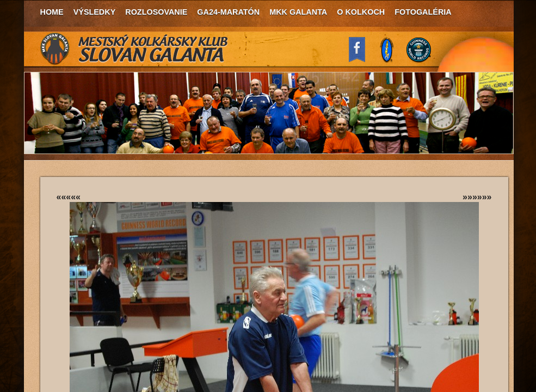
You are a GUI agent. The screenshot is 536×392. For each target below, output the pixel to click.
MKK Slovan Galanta (134, 49)
